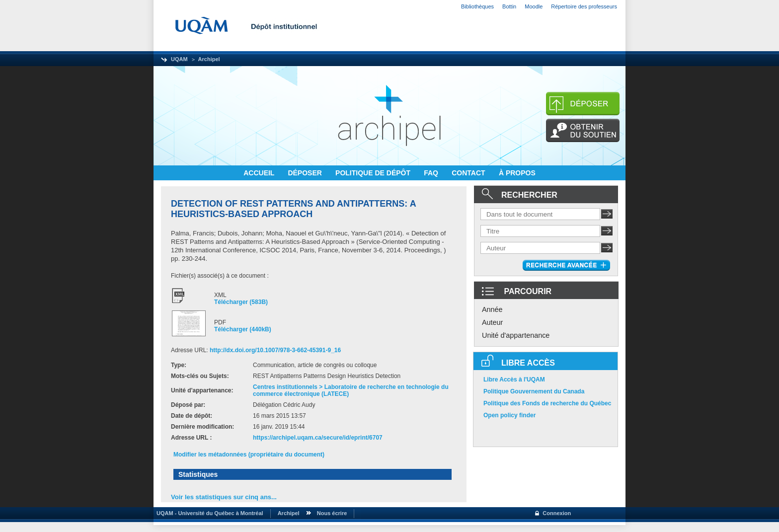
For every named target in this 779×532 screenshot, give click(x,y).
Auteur (492, 322)
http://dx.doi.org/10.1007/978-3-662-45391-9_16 (275, 350)
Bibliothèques (477, 6)
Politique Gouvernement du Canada (534, 391)
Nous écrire (332, 513)
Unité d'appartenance (516, 335)
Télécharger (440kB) (243, 329)
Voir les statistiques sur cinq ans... (224, 497)
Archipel (209, 59)
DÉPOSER (306, 173)
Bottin (509, 6)
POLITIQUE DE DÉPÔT (374, 173)
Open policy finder (509, 415)
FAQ (432, 173)
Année (492, 309)
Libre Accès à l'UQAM (514, 380)
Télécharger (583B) (241, 302)
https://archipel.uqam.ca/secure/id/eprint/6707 (318, 438)
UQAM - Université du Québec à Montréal (208, 513)
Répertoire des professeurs (584, 6)
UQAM (179, 59)
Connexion (557, 513)
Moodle (534, 6)
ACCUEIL (260, 173)
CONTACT (469, 173)
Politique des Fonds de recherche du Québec (547, 403)
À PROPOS (517, 173)
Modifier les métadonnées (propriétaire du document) (249, 455)
